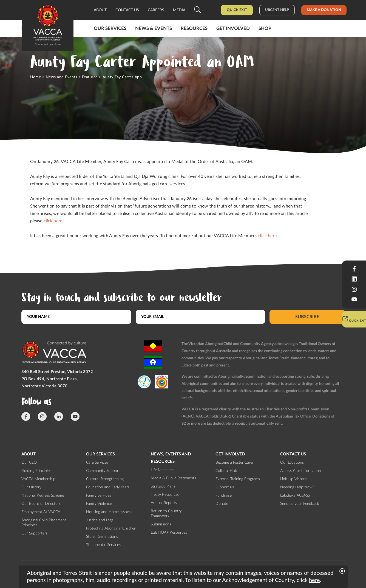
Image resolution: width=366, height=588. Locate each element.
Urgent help (277, 10)
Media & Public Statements (173, 478)
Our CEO (29, 463)
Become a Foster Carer (235, 463)
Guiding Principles (36, 471)
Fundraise (224, 495)
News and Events (61, 77)
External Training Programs (238, 479)
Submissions (161, 524)
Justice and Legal (100, 520)
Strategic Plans (163, 486)
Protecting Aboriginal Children (111, 528)
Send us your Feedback (300, 504)
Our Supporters (34, 533)
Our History (31, 487)
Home (36, 77)
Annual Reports (164, 503)
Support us (225, 487)
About (100, 10)
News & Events (154, 28)
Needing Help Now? (297, 487)
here (314, 580)
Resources (194, 28)
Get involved (233, 28)
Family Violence (99, 504)
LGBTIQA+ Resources (169, 533)
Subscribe (307, 317)
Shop (265, 28)
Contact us (127, 10)
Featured (90, 77)
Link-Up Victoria (294, 479)
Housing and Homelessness (109, 512)
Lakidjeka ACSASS (295, 495)
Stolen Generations (102, 537)
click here (53, 221)
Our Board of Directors (41, 504)
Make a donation (324, 10)
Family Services (99, 495)
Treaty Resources (165, 495)
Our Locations (292, 463)
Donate (222, 504)
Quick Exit (237, 10)
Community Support (103, 471)
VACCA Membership (38, 479)
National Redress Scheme (43, 495)
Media (179, 10)
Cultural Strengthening (105, 479)
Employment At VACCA (41, 512)
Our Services (110, 28)
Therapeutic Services (103, 545)
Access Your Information (301, 471)
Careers (156, 10)
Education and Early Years (108, 487)
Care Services (97, 463)
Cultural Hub (226, 471)
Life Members (162, 470)
